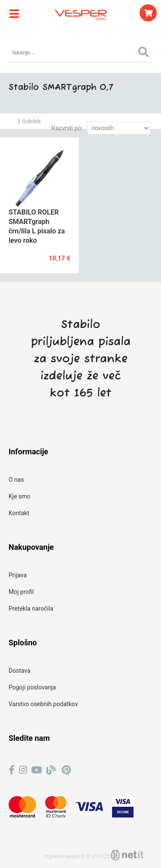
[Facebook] (12, 770)
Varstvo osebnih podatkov (43, 704)
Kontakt (19, 513)
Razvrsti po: (67, 128)
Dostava (20, 671)
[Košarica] (148, 13)
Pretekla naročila (31, 608)
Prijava (18, 575)
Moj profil (21, 592)
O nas (16, 480)
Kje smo (20, 496)
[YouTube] (37, 770)
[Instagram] (23, 770)
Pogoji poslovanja (32, 687)
